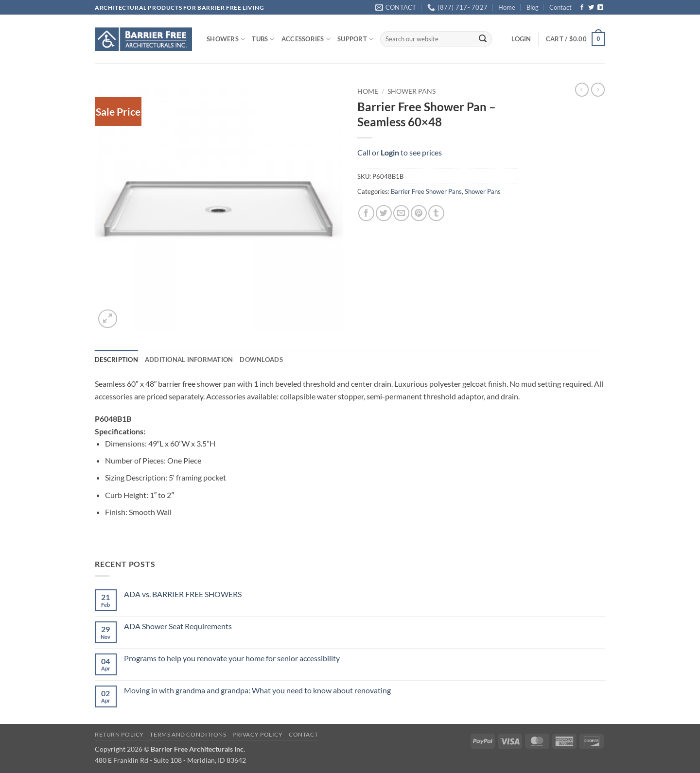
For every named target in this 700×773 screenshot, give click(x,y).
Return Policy (119, 734)
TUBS (263, 39)
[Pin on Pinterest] (419, 213)
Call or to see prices (400, 152)
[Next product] (582, 89)
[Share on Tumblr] (436, 213)
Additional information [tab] (189, 360)
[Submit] (483, 39)
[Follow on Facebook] (582, 8)
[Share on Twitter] (384, 213)
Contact (560, 7)
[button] (521, 39)
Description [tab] (116, 360)
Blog (533, 7)
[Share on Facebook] (366, 213)
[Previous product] (598, 89)
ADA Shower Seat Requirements (178, 626)
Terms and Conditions (188, 734)
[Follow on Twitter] (591, 8)
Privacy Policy (258, 734)
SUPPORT (355, 39)
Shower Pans (411, 91)
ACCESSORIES (306, 39)
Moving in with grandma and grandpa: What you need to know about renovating (257, 690)
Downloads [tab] (261, 360)
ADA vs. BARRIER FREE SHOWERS (183, 594)
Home (507, 7)
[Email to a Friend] (401, 213)
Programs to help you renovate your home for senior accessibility (232, 658)
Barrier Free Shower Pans (426, 191)
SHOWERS (226, 39)
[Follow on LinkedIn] (600, 8)
